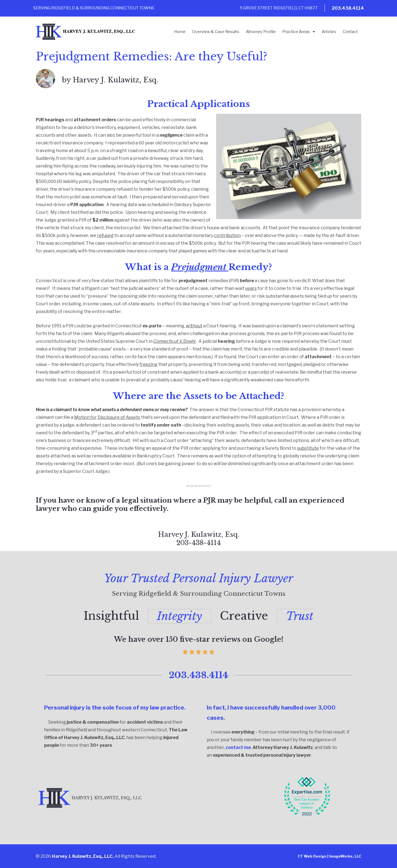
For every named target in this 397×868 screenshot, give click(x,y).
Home (180, 32)
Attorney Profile (261, 32)
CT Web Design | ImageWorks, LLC (329, 856)
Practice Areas (299, 32)
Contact (350, 32)
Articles (329, 32)
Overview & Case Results (216, 32)
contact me (238, 747)
